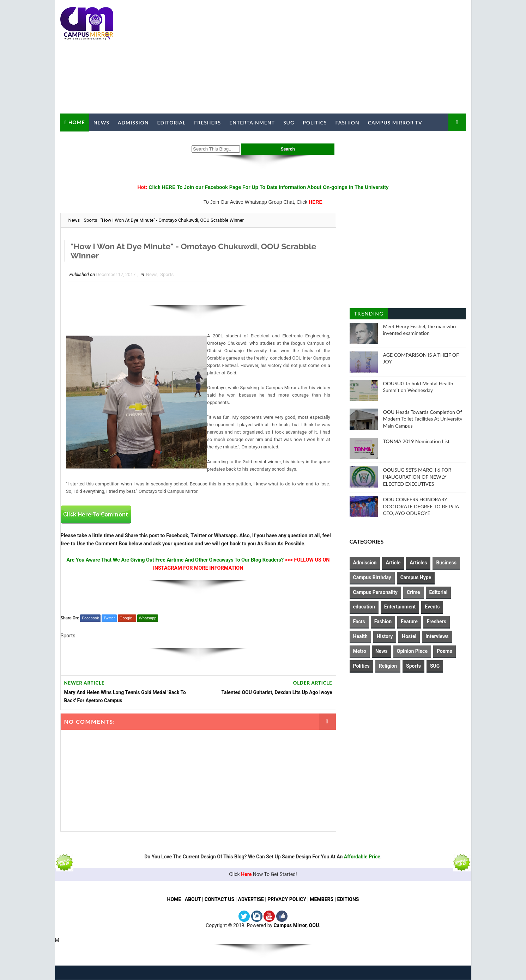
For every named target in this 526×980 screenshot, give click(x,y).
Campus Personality (375, 592)
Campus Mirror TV (395, 122)
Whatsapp (148, 618)
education (364, 607)
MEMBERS (322, 900)
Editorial (172, 122)
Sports (90, 220)
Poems (445, 651)
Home (77, 122)
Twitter (109, 618)
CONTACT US (219, 900)
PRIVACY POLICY (287, 900)
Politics (315, 122)
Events (432, 607)
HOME (174, 900)
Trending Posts (369, 315)
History (385, 636)
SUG (289, 122)
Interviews (437, 636)
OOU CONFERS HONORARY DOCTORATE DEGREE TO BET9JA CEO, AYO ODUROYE (421, 506)
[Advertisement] (337, 57)
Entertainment (252, 122)
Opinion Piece (412, 651)
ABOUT (193, 900)
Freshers (207, 122)
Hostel (409, 636)
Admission (133, 122)
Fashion (347, 122)
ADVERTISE (251, 900)
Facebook (90, 618)
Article (393, 563)
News (101, 122)
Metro (360, 651)
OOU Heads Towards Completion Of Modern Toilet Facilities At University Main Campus (423, 419)
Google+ (127, 618)
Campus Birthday (372, 577)
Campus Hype (416, 577)
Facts (359, 621)
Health (360, 636)
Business (446, 563)
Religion (388, 666)
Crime (413, 592)
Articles (418, 563)
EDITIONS (348, 900)
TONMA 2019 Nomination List (416, 441)
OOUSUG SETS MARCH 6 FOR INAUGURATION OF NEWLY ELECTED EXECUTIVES (417, 477)
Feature (409, 621)
